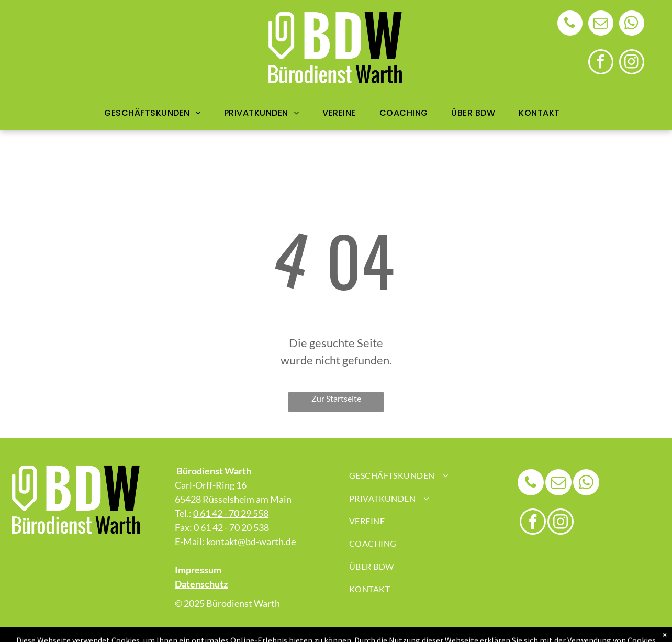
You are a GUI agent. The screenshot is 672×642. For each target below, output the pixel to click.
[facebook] (601, 63)
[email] (601, 24)
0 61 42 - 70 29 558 (231, 513)
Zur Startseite (336, 398)
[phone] (570, 24)
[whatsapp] (632, 24)
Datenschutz (201, 584)
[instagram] (632, 63)
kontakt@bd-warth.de (252, 541)
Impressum (198, 570)
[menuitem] (156, 113)
